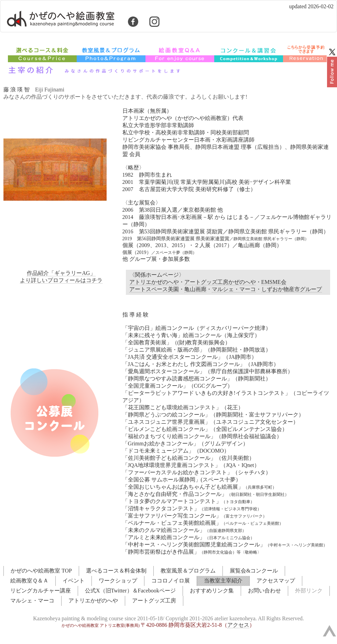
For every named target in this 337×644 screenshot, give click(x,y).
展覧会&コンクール (254, 571)
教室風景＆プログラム (188, 571)
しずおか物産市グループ (292, 289)
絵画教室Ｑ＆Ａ (29, 581)
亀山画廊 (195, 289)
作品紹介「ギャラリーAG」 (61, 273)
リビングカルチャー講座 (41, 591)
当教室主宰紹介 (223, 581)
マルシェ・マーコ (234, 289)
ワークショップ (118, 581)
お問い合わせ (264, 591)
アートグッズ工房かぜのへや (220, 282)
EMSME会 (274, 282)
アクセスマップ (276, 581)
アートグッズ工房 (154, 601)
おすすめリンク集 (212, 591)
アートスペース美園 (154, 289)
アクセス (238, 625)
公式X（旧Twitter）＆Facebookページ (130, 591)
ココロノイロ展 (171, 581)
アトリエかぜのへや (154, 282)
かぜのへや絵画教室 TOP (41, 571)
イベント (74, 581)
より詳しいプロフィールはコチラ (61, 280)
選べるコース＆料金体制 (116, 571)
